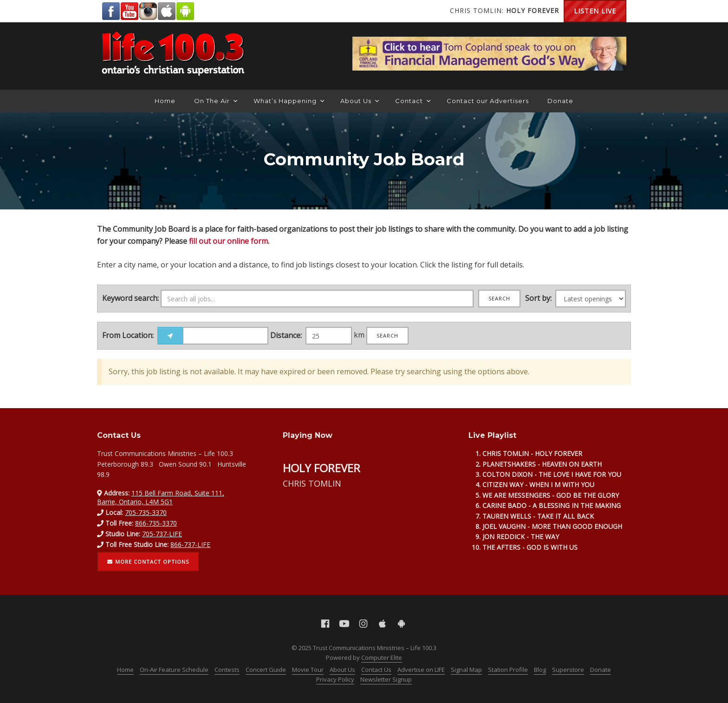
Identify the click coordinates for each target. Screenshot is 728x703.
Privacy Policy (335, 679)
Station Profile (508, 670)
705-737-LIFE (162, 534)
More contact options (148, 562)
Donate (560, 101)
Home (165, 101)
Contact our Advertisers (488, 101)
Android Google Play (185, 11)
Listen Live (595, 11)
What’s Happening (289, 101)
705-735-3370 (146, 512)
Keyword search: (130, 298)
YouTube (130, 11)
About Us (360, 101)
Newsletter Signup (386, 679)
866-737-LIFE (190, 544)
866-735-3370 (156, 523)
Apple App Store (167, 11)
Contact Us (376, 670)
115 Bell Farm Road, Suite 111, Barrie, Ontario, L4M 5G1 (161, 497)
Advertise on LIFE (421, 670)
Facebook (111, 11)
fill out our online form (228, 241)
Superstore (568, 670)
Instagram (148, 11)
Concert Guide (266, 670)
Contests (227, 670)
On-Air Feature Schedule (174, 670)
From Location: (128, 335)
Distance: (286, 335)
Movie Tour (308, 670)
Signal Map (466, 670)
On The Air (216, 101)
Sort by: (538, 298)
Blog (540, 670)
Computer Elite (382, 657)
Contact (413, 101)
